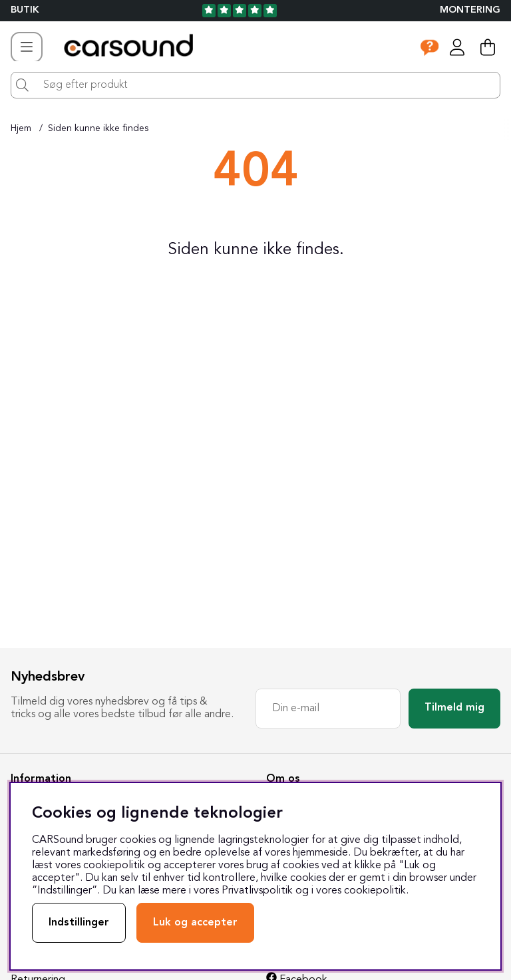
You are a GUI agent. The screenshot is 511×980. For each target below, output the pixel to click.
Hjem (21, 128)
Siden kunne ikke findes (98, 128)
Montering (470, 10)
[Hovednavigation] (27, 47)
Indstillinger (79, 923)
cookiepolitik (375, 891)
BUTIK (25, 10)
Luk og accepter (195, 923)
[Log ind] (457, 47)
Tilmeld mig (454, 708)
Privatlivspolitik (257, 891)
